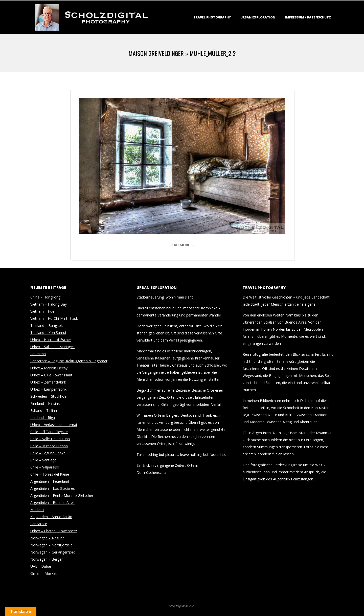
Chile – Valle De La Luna (50, 439)
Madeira (37, 510)
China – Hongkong (45, 297)
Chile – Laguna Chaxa (48, 453)
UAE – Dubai (41, 566)
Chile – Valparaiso (45, 467)
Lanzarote (39, 524)
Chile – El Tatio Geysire (49, 432)
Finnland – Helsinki (45, 403)
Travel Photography (212, 17)
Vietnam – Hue (42, 311)
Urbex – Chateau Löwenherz (54, 531)
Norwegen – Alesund (47, 538)
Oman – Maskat (43, 573)
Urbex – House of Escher (51, 340)
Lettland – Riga (43, 418)
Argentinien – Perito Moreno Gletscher (62, 495)
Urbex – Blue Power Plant (51, 375)
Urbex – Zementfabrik (48, 382)
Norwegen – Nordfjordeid (51, 545)
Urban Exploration (258, 17)
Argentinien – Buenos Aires (52, 503)
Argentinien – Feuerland (50, 481)
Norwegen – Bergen (47, 559)
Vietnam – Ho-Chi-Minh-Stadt (54, 318)
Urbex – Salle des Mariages (52, 347)
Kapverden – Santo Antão (51, 517)
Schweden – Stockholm (49, 396)
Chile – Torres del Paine (50, 474)
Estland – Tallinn (44, 410)
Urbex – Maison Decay (49, 368)
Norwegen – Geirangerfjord (53, 552)
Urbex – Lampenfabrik (48, 389)
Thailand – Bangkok (47, 325)
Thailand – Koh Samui (48, 333)
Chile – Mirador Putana (49, 446)
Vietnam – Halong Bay (49, 304)
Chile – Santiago (43, 460)
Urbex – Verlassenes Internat (54, 425)
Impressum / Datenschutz (308, 17)
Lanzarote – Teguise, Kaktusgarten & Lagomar (69, 361)
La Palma (38, 354)
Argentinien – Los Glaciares (53, 488)
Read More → (182, 245)
